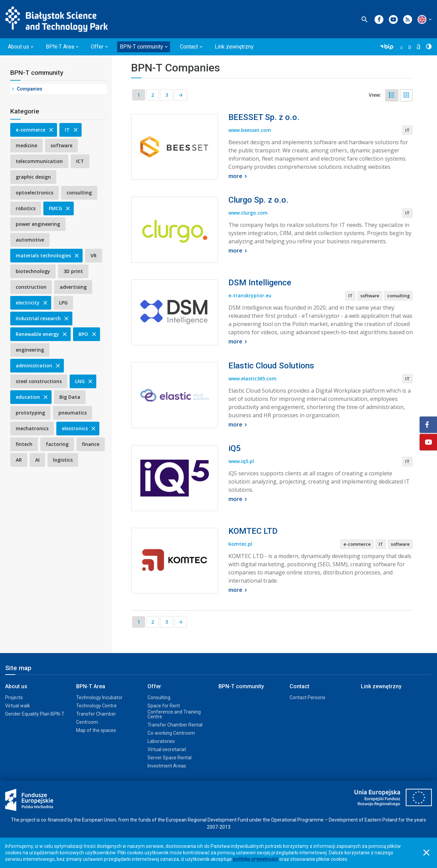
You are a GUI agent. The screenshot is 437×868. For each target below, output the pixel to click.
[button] (422, 19)
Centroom (87, 722)
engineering (30, 350)
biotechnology (33, 271)
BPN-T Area (91, 686)
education (32, 397)
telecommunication (39, 161)
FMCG (60, 208)
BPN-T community (37, 73)
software (61, 145)
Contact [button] (189, 47)
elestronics (79, 428)
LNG (84, 381)
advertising (73, 287)
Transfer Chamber (96, 714)
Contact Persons (307, 697)
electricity (32, 303)
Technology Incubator (99, 697)
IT (72, 130)
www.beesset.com (250, 131)
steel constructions (39, 381)
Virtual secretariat (167, 749)
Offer (154, 686)
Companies (30, 89)
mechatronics (32, 428)
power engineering (38, 224)
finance (91, 444)
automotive (30, 240)
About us (16, 686)
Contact (299, 686)
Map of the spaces (96, 730)
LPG (63, 303)
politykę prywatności (256, 859)
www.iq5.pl (241, 462)
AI (37, 460)
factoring (57, 444)
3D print (73, 271)
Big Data (70, 397)
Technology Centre (96, 706)
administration (38, 365)
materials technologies (48, 255)
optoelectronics (34, 193)
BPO (88, 334)
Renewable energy (42, 334)
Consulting (159, 697)
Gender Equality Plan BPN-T (35, 714)
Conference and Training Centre (174, 714)
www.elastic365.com (252, 379)
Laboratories (161, 741)
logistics (63, 460)
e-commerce (35, 130)
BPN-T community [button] (142, 47)
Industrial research (43, 318)
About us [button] (18, 47)
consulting (79, 193)
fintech (24, 444)
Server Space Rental (170, 758)
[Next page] (181, 95)
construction (31, 287)
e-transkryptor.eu (250, 296)
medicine (26, 145)
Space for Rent (164, 706)
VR (94, 255)
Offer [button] (97, 47)
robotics (26, 208)
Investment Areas (167, 766)
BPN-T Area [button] (60, 47)
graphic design (33, 177)
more (239, 177)
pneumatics (73, 413)
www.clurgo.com (248, 213)
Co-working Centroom (171, 733)
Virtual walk (18, 706)
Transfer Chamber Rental (175, 725)
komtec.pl (240, 545)
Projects (14, 697)
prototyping (30, 413)
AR (19, 460)
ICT (80, 161)
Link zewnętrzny (234, 47)
